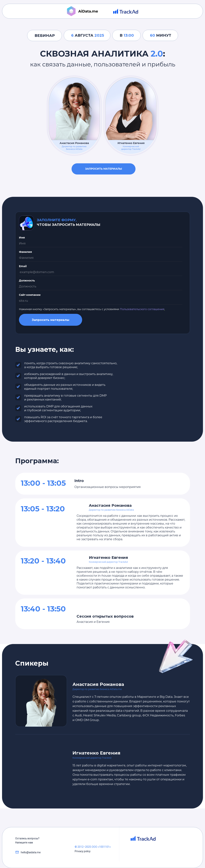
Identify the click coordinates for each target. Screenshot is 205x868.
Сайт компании (30, 295)
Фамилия (25, 252)
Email (23, 266)
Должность (27, 281)
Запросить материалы (104, 169)
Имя (22, 238)
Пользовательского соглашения (142, 309)
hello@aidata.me (31, 852)
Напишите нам (24, 843)
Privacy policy (83, 851)
